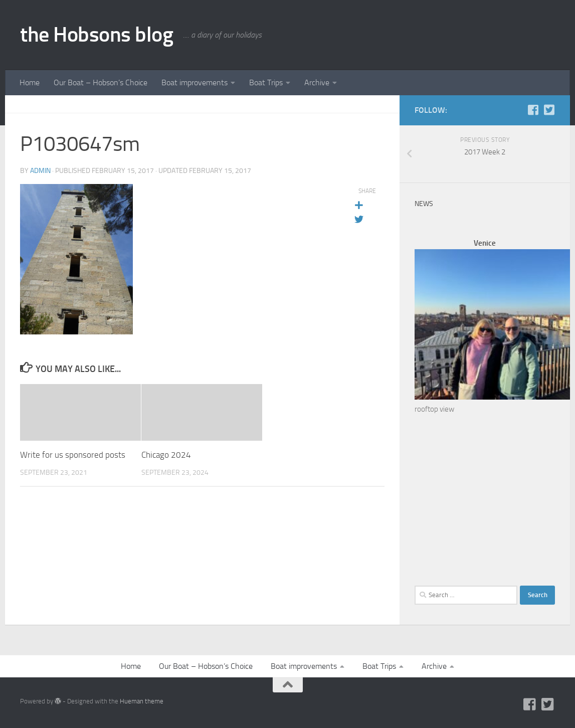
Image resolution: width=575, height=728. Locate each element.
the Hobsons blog (97, 35)
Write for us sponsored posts (73, 455)
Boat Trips (266, 82)
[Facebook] (533, 110)
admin (40, 171)
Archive (317, 82)
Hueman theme (142, 701)
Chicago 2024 (166, 455)
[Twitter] (549, 110)
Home (30, 82)
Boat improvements (195, 82)
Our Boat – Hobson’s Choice (101, 82)
